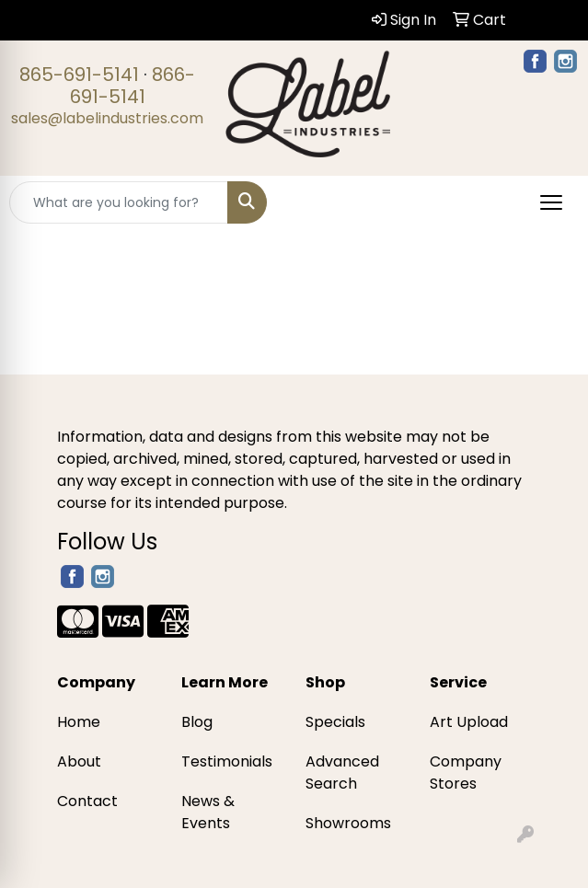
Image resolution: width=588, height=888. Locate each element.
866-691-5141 (133, 86)
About (79, 761)
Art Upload (469, 722)
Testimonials (227, 761)
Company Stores (466, 773)
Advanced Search (342, 773)
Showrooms (348, 823)
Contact (87, 801)
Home (79, 722)
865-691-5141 (79, 75)
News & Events (208, 812)
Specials (335, 722)
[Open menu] (551, 202)
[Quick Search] (119, 202)
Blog (197, 722)
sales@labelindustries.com (107, 118)
